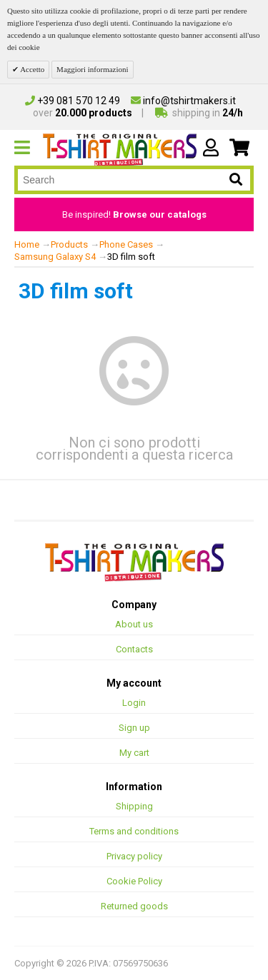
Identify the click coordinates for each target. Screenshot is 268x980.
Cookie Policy (134, 881)
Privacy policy (134, 856)
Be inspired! (134, 214)
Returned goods (134, 906)
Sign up (134, 728)
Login (134, 703)
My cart (134, 753)
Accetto (31, 69)
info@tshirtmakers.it (183, 101)
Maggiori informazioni (93, 69)
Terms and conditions (134, 831)
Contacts (134, 649)
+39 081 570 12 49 (73, 101)
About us (134, 624)
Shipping (134, 806)
